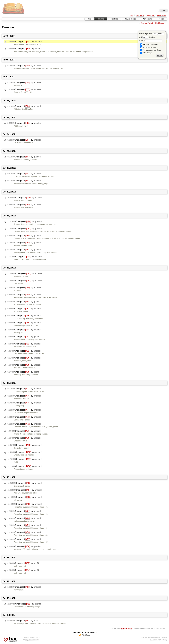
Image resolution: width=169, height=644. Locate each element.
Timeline (101, 19)
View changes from (152, 34)
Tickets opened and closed (151, 50)
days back (149, 37)
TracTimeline (127, 628)
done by (151, 40)
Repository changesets (149, 45)
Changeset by (25, 42)
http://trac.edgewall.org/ (159, 640)
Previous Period (147, 23)
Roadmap (114, 19)
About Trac (151, 15)
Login (131, 15)
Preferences (162, 15)
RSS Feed (86, 635)
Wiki (89, 19)
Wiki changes (146, 53)
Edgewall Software (32, 640)
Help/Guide (140, 15)
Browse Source (130, 19)
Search (161, 19)
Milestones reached (148, 47)
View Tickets (147, 19)
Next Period (160, 23)
